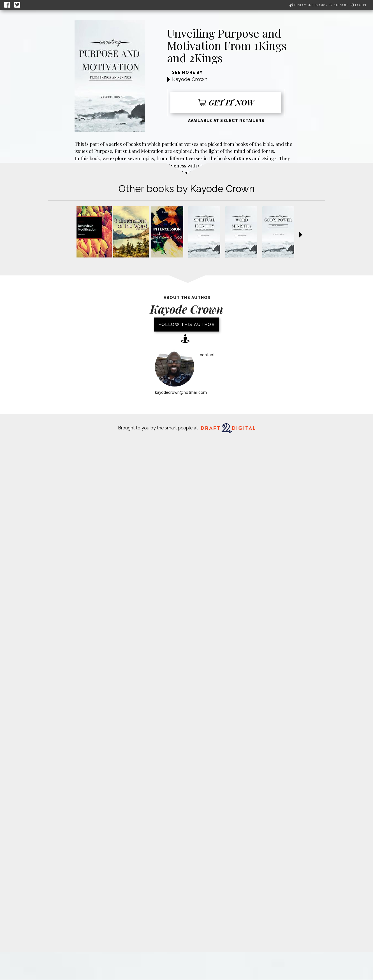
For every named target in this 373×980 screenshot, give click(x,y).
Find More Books (308, 5)
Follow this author (186, 325)
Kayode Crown (190, 79)
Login (358, 5)
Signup (338, 5)
